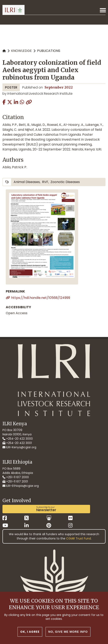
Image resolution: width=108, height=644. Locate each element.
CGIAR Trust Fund (79, 538)
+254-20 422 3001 (17, 443)
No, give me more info (68, 632)
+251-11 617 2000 (16, 477)
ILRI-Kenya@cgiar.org (19, 447)
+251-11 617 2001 (15, 481)
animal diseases (27, 182)
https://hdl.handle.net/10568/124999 (41, 298)
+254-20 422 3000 (18, 439)
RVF (45, 182)
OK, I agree (30, 632)
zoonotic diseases (65, 182)
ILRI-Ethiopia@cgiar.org (21, 486)
